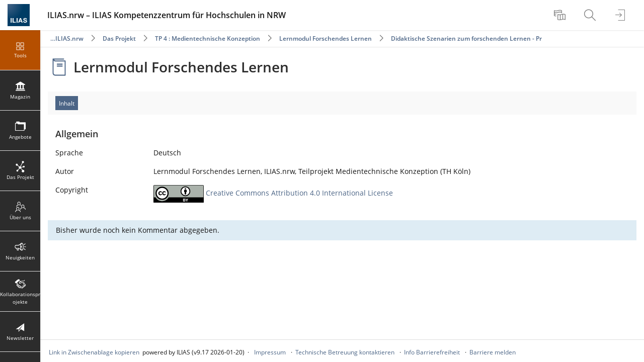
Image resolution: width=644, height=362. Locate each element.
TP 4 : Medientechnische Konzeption (208, 38)
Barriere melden (493, 352)
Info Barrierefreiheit (432, 352)
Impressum (270, 352)
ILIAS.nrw (69, 38)
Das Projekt (119, 38)
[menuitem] (561, 15)
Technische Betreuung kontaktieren (345, 352)
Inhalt (67, 103)
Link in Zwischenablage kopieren (94, 352)
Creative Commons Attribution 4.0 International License (299, 193)
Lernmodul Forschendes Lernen (326, 38)
